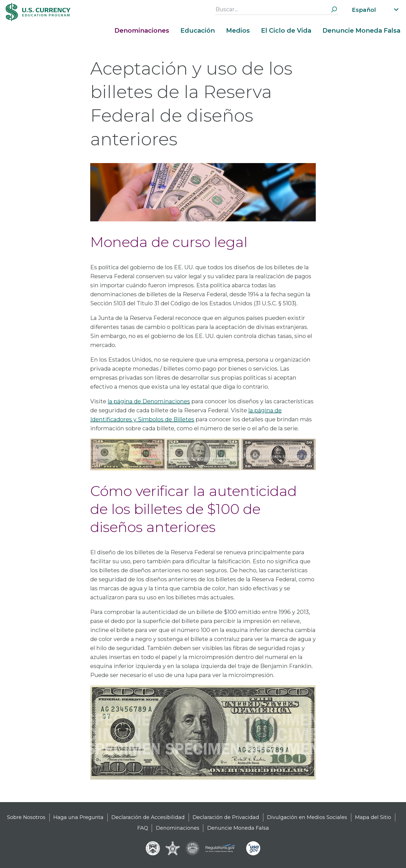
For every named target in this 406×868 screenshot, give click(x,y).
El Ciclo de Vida (286, 31)
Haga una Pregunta (78, 817)
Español (364, 10)
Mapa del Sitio (373, 817)
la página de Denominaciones (149, 401)
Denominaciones (142, 31)
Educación (198, 31)
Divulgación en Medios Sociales (307, 817)
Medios (238, 31)
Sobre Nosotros (26, 817)
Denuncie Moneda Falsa (361, 31)
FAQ (143, 828)
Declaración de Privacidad (226, 817)
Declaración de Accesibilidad (148, 817)
